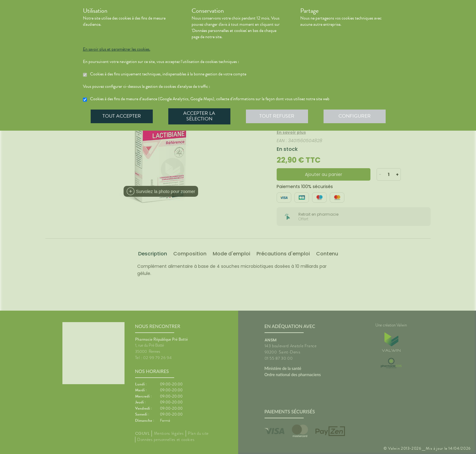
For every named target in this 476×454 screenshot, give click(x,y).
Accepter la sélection (199, 116)
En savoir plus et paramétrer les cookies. (117, 49)
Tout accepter (122, 116)
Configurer (355, 116)
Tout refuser (277, 116)
